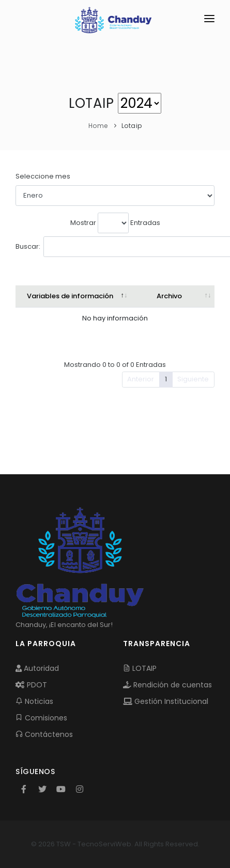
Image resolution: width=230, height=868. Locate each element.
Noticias (34, 701)
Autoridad (37, 668)
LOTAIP (140, 668)
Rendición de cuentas (167, 685)
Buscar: (91, 247)
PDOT (31, 685)
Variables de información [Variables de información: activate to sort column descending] (70, 296)
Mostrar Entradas (115, 223)
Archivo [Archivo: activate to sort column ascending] (169, 296)
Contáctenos (44, 734)
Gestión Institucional (166, 701)
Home (98, 126)
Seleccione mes (43, 176)
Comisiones (41, 718)
